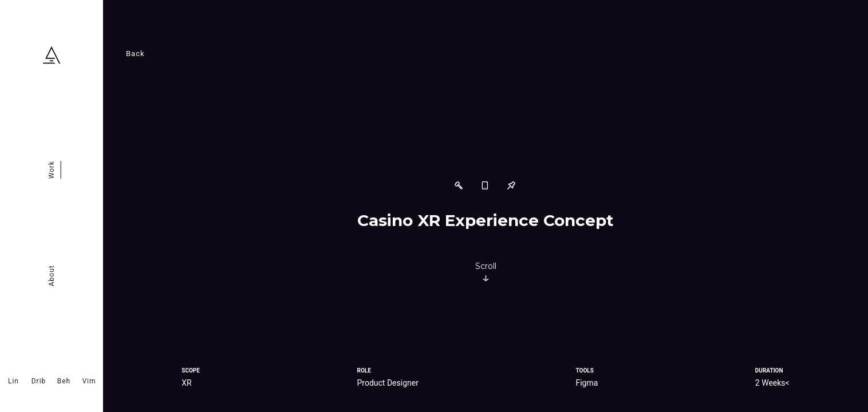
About (52, 276)
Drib (39, 381)
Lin (13, 381)
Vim (89, 381)
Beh (64, 381)
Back (135, 54)
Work (52, 170)
